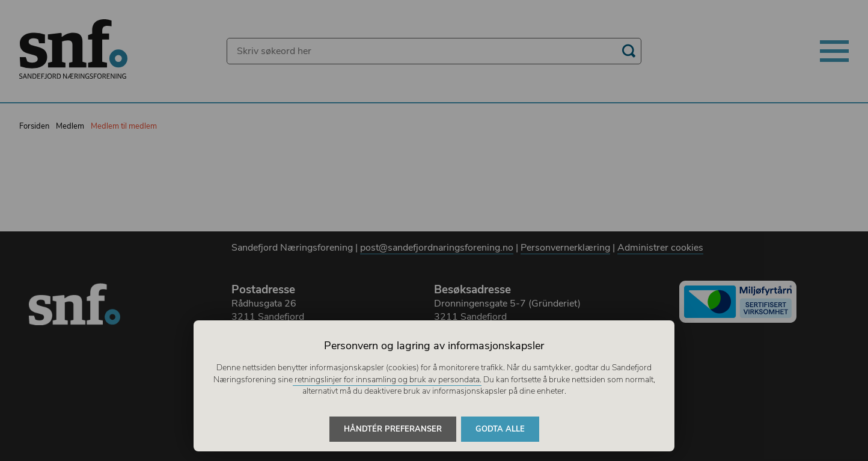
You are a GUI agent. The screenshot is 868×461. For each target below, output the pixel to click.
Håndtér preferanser (393, 429)
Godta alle (500, 429)
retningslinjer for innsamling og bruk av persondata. (387, 380)
